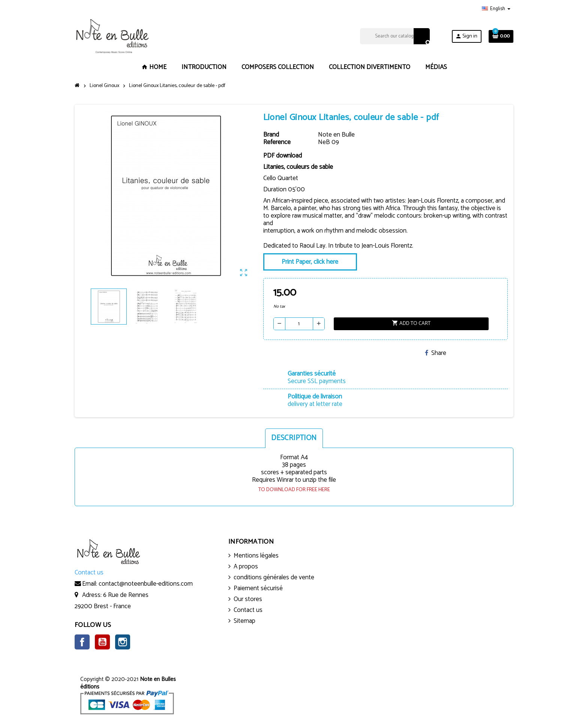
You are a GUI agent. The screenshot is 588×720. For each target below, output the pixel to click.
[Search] (395, 36)
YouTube (102, 642)
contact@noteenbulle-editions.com (146, 584)
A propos (246, 567)
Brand (271, 135)
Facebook (82, 642)
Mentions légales (256, 556)
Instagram (123, 642)
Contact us (248, 610)
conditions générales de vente (274, 577)
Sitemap (244, 621)
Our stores (248, 599)
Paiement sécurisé (258, 588)
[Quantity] (299, 324)
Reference (277, 142)
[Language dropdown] (496, 9)
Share (436, 353)
